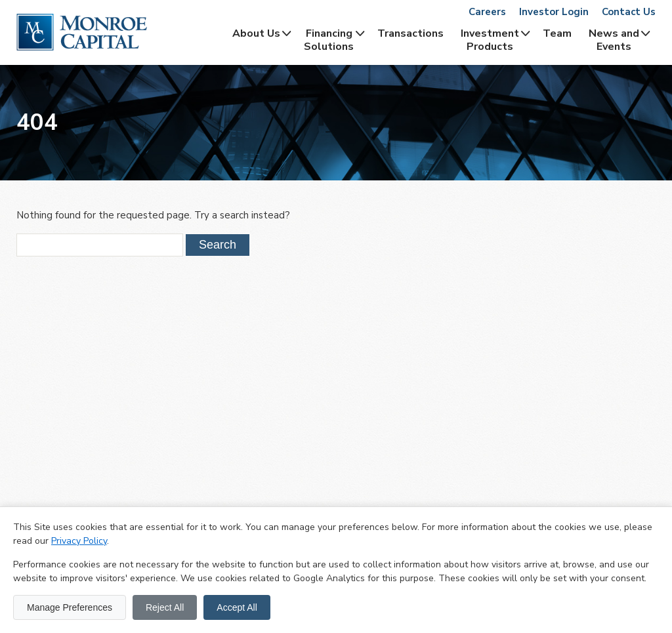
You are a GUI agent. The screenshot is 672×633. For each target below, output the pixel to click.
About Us (256, 33)
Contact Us (629, 12)
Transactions (410, 33)
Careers (487, 12)
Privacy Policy (79, 541)
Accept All (237, 607)
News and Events (614, 40)
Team (557, 33)
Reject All (165, 607)
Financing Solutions (329, 40)
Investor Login (554, 12)
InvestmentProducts (490, 40)
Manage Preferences (70, 607)
